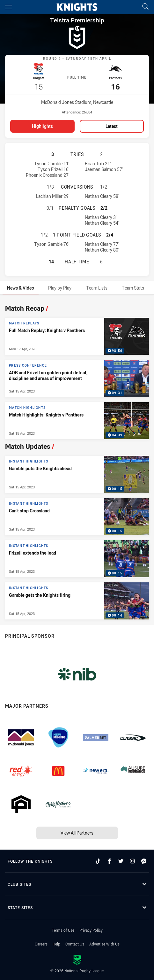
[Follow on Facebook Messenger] (144, 860)
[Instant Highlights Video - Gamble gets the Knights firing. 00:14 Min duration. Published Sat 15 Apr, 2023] (77, 600)
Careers (41, 943)
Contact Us (75, 943)
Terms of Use (63, 929)
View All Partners (77, 832)
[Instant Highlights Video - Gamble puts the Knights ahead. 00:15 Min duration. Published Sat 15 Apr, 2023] (77, 473)
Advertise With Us (104, 943)
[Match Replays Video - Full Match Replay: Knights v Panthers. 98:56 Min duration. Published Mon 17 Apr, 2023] (77, 335)
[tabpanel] (77, 459)
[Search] (145, 7)
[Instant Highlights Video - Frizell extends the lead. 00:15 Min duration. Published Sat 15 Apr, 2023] (77, 558)
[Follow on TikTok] (98, 860)
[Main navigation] (9, 7)
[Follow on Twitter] (121, 860)
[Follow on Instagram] (132, 860)
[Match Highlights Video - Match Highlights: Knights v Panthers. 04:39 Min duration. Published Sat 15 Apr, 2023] (77, 420)
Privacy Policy (91, 929)
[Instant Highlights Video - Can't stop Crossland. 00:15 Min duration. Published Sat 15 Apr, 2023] (77, 516)
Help (56, 943)
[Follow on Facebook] (109, 860)
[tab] (21, 287)
